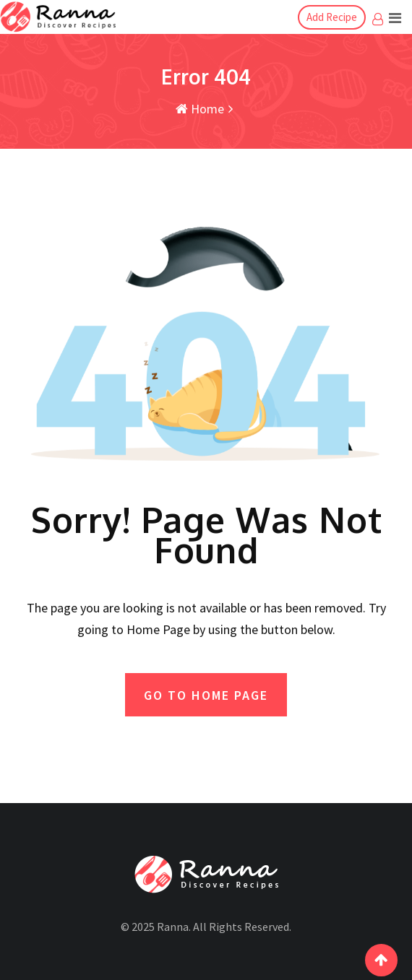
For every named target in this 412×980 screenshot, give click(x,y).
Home (200, 109)
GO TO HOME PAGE (206, 695)
